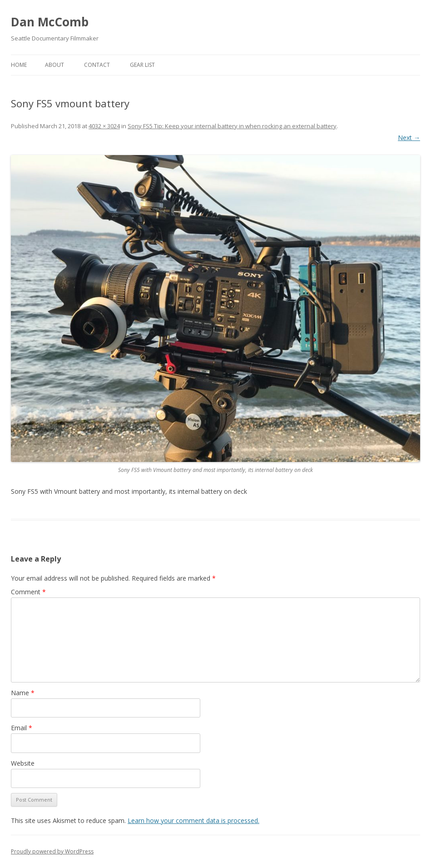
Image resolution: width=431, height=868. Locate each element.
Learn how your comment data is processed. (193, 820)
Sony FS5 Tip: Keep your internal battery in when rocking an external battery (232, 126)
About (54, 65)
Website (23, 763)
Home (19, 65)
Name (23, 693)
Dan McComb (50, 22)
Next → (409, 138)
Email (22, 728)
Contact (97, 65)
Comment (28, 592)
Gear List (142, 65)
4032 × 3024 (104, 126)
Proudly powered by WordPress (52, 851)
